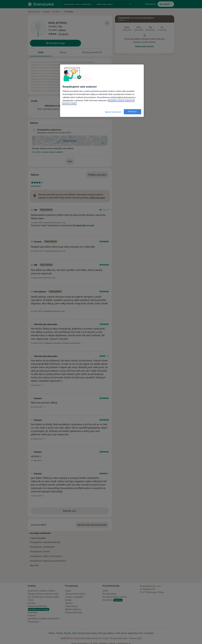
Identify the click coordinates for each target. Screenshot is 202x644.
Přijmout (132, 112)
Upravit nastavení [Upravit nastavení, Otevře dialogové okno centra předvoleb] (113, 112)
